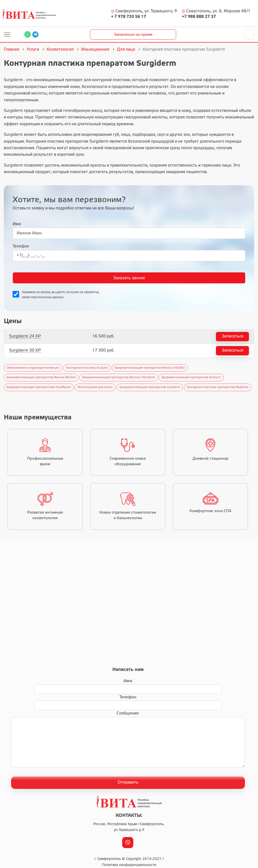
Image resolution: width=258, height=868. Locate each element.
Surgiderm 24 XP (25, 336)
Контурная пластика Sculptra (87, 368)
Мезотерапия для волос (95, 387)
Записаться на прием (133, 35)
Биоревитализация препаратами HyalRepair (39, 387)
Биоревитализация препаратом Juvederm (150, 387)
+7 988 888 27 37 (199, 17)
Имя (17, 224)
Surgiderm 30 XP (25, 350)
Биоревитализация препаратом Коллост (191, 377)
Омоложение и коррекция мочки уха (33, 368)
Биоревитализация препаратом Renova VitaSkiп (150, 368)
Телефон (21, 246)
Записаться (233, 336)
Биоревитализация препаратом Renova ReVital (41, 377)
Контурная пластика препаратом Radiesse (218, 387)
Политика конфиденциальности (129, 865)
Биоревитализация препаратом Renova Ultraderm (119, 377)
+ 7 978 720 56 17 (129, 17)
